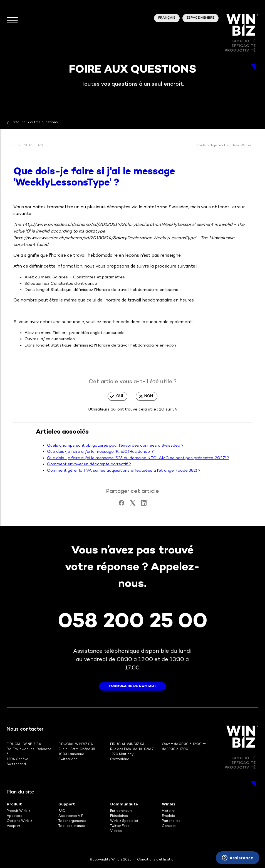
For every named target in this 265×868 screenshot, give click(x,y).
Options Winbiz (19, 821)
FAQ (62, 811)
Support (67, 804)
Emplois (168, 816)
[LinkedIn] (144, 505)
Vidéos (116, 831)
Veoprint (14, 826)
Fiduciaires (119, 816)
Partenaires (171, 821)
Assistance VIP (71, 816)
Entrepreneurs (121, 811)
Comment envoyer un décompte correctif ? (89, 464)
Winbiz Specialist (124, 821)
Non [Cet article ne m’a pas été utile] (149, 396)
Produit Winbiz (18, 811)
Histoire (168, 811)
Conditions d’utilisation (156, 860)
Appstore (14, 816)
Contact (169, 826)
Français (167, 18)
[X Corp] (133, 505)
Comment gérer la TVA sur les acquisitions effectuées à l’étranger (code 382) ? (124, 471)
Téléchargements (72, 821)
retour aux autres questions (35, 123)
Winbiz (169, 804)
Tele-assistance (72, 826)
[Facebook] (122, 505)
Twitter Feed (120, 826)
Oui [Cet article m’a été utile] (120, 396)
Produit (14, 804)
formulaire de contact (132, 686)
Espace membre (200, 18)
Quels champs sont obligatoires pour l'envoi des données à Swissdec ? (115, 446)
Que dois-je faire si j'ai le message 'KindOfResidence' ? (100, 452)
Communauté (124, 804)
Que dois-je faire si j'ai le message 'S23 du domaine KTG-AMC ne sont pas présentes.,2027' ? (138, 458)
